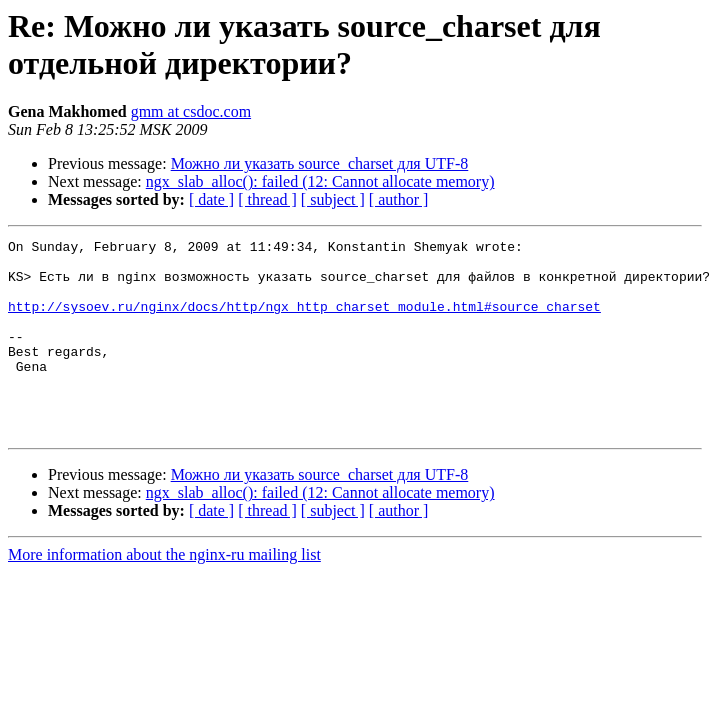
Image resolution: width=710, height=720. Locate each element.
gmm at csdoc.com (191, 111)
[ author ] (399, 199)
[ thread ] (267, 199)
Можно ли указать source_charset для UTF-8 (320, 163)
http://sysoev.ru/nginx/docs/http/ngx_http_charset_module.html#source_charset (304, 321)
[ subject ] (333, 199)
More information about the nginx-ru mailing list (164, 593)
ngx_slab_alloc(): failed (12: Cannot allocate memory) (320, 181)
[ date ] (211, 199)
